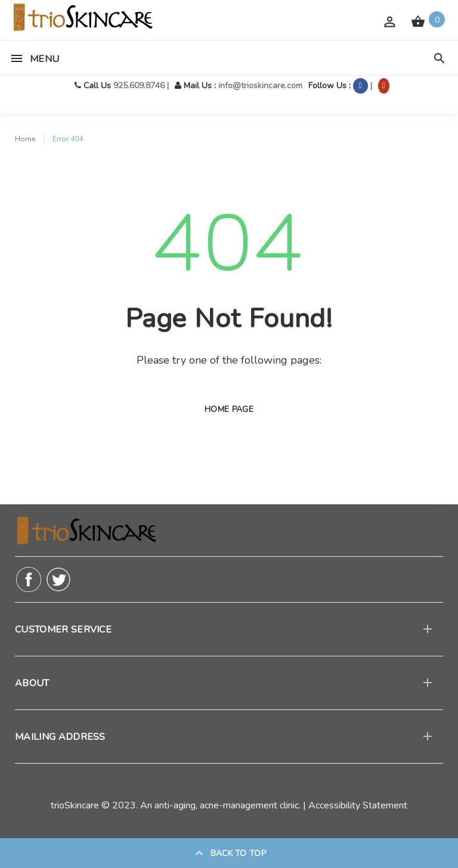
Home (25, 139)
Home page (229, 409)
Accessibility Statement (358, 805)
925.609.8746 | (141, 86)
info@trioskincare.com (260, 86)
